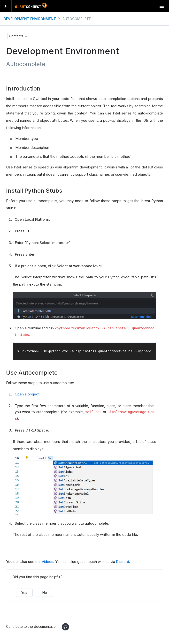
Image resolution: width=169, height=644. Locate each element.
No (45, 592)
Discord (123, 560)
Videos (47, 560)
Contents (16, 36)
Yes (24, 592)
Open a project (27, 394)
